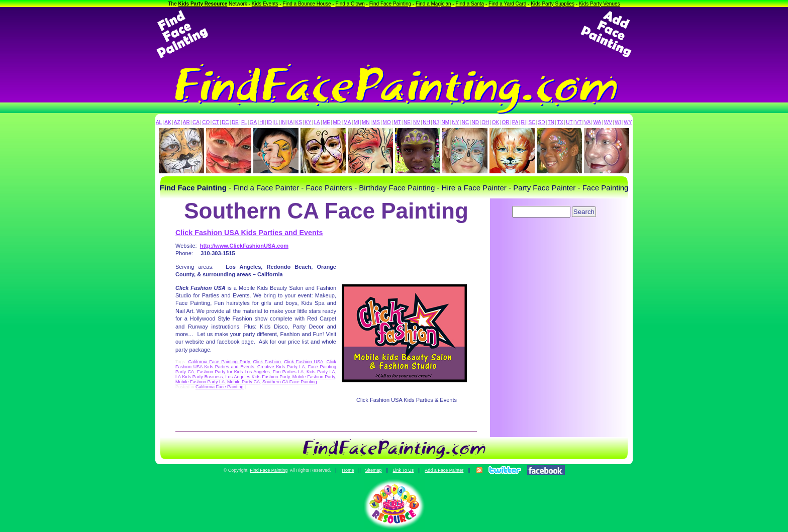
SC (532, 122)
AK (168, 122)
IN (283, 122)
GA (253, 122)
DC (225, 122)
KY (308, 122)
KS (299, 122)
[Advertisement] (394, 34)
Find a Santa (470, 4)
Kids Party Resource (203, 4)
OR (506, 122)
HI (262, 122)
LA (317, 122)
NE (407, 122)
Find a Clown (350, 4)
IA (290, 122)
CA (196, 122)
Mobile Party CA (243, 382)
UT (569, 122)
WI (618, 122)
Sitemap (373, 470)
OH (485, 122)
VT (579, 122)
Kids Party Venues (600, 4)
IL (276, 122)
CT (216, 122)
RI (523, 122)
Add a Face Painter (444, 470)
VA (588, 122)
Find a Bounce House (307, 4)
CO (206, 122)
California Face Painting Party (219, 362)
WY (628, 122)
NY (455, 122)
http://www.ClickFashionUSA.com (244, 246)
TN (551, 122)
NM (446, 122)
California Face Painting (220, 387)
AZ (177, 122)
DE (235, 122)
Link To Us (403, 470)
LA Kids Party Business (199, 377)
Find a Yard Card (507, 4)
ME (326, 122)
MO (387, 122)
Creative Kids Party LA (281, 367)
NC (465, 122)
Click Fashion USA (304, 362)
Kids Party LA (321, 372)
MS (376, 122)
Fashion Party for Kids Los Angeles (233, 372)
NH (426, 122)
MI (357, 122)
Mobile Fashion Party (314, 377)
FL (244, 122)
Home (348, 470)
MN (366, 122)
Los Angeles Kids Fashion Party (258, 377)
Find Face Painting (390, 4)
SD (542, 122)
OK (496, 122)
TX (560, 122)
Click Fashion (267, 362)
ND (475, 122)
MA (348, 122)
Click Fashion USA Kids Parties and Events (249, 233)
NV (417, 122)
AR (186, 122)
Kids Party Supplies (553, 4)
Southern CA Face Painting (290, 382)
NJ (436, 122)
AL (159, 122)
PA (515, 122)
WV (608, 122)
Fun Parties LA (288, 372)
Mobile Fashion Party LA (200, 382)
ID (269, 122)
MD (337, 122)
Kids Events (265, 4)
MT (397, 122)
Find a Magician (433, 4)
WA (598, 122)
